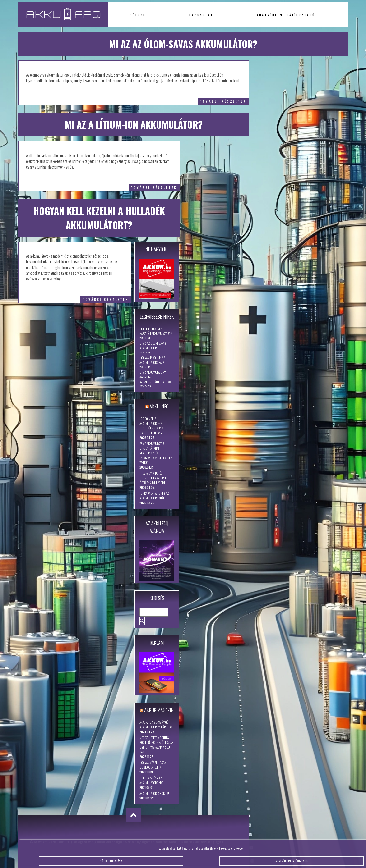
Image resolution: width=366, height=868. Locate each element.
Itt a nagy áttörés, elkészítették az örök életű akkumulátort (153, 478)
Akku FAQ (65, 842)
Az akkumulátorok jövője (156, 382)
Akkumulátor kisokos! (154, 793)
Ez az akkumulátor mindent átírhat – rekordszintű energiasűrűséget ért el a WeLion (156, 453)
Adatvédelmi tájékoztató (286, 15)
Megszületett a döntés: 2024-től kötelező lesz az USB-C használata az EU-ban (156, 745)
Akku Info (159, 406)
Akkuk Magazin (159, 710)
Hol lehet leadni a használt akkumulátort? (156, 331)
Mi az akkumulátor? (153, 372)
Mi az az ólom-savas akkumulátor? (153, 346)
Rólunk (138, 15)
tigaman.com (152, 842)
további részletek (223, 101)
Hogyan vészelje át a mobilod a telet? (153, 765)
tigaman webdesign (107, 842)
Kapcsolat (201, 15)
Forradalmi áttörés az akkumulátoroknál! (154, 496)
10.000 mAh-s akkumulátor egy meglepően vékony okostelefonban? (151, 426)
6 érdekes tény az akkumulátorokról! (153, 780)
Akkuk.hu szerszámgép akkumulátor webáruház (156, 725)
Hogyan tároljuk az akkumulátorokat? (152, 360)
